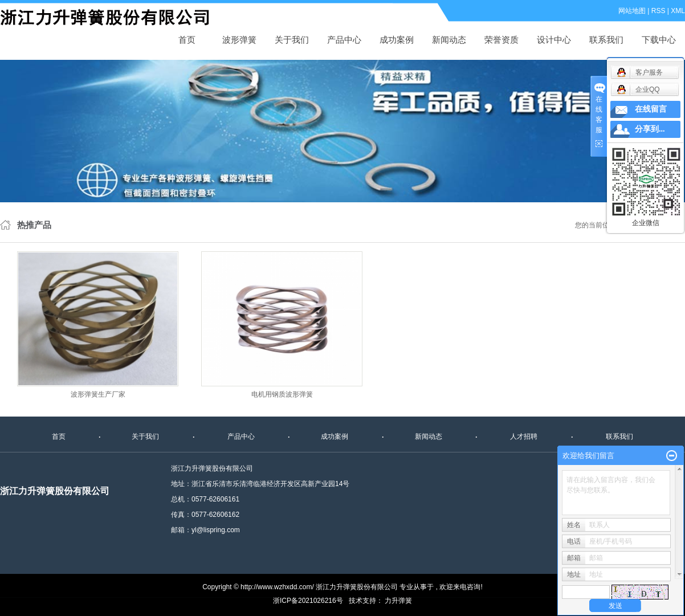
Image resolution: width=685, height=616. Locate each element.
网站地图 (632, 11)
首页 (187, 40)
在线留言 (651, 109)
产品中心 (344, 40)
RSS (659, 11)
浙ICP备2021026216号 (308, 601)
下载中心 (659, 40)
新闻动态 (449, 40)
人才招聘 (524, 436)
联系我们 (606, 40)
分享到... (650, 129)
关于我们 (292, 40)
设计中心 (554, 40)
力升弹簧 (398, 601)
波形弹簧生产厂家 (98, 394)
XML (678, 11)
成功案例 (397, 40)
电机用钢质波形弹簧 (282, 394)
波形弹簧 (239, 40)
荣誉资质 (501, 40)
